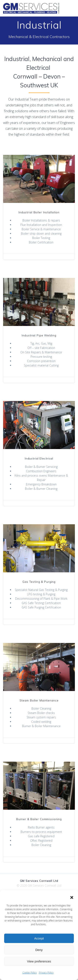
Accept (39, 938)
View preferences (39, 961)
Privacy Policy (46, 973)
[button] (72, 897)
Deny (39, 950)
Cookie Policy (30, 973)
